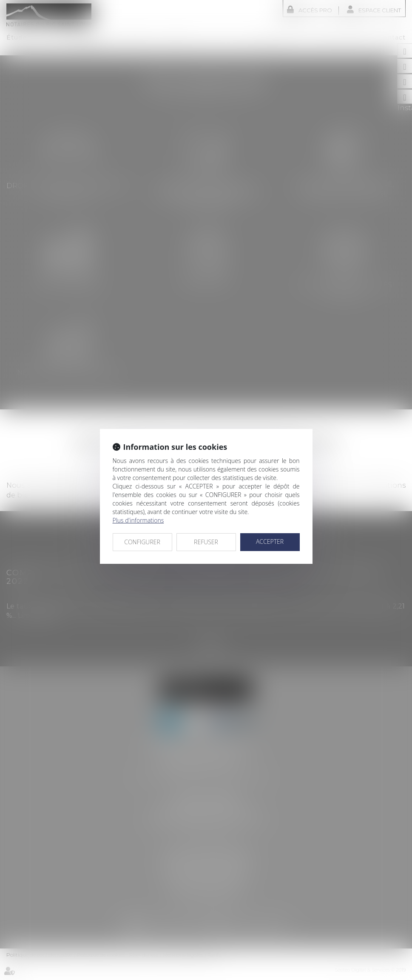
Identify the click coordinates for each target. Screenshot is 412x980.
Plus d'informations (138, 520)
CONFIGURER (142, 542)
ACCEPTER (270, 541)
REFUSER (206, 542)
